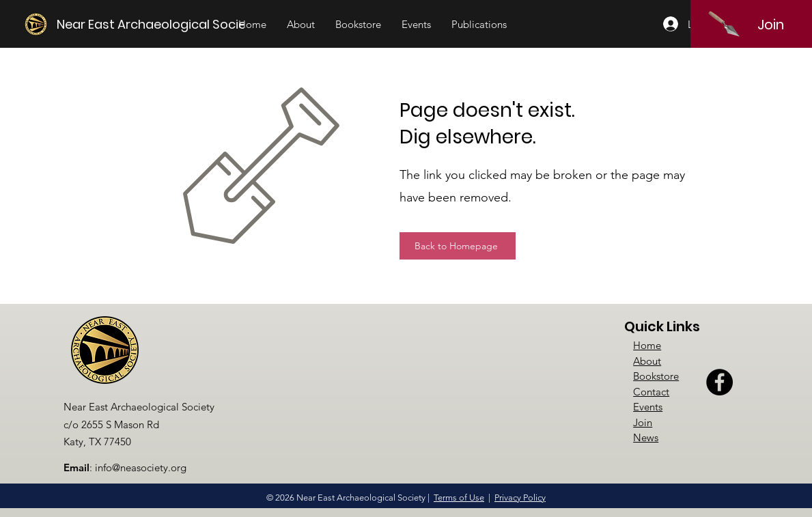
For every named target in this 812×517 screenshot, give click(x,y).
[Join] (771, 25)
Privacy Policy (520, 498)
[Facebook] (719, 382)
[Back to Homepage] (458, 246)
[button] (301, 25)
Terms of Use (459, 498)
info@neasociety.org (141, 467)
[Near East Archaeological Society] (158, 24)
